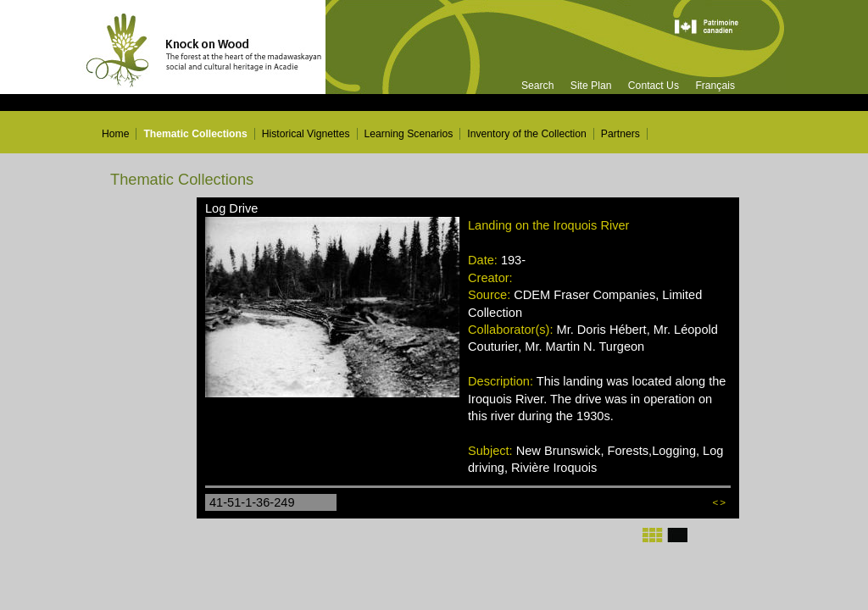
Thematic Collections (195, 134)
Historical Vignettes (306, 134)
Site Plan (591, 86)
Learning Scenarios (409, 134)
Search (538, 86)
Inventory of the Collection (527, 134)
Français (715, 86)
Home (115, 134)
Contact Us (654, 86)
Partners (620, 134)
